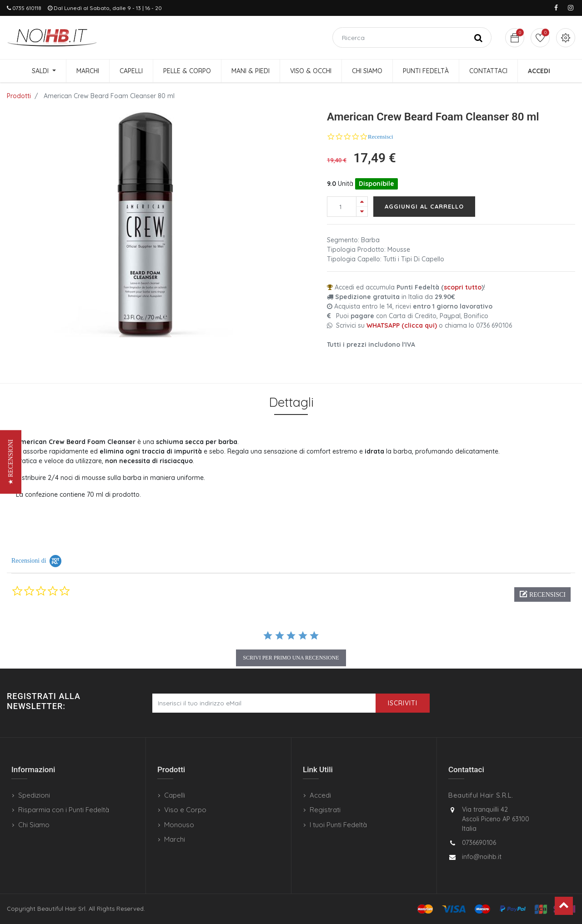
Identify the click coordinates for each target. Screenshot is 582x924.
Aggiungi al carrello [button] (424, 206)
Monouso (179, 825)
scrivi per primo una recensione (291, 658)
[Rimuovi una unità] (362, 212)
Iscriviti (403, 703)
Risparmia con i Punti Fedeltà (64, 810)
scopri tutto (463, 287)
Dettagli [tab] (291, 402)
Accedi (320, 795)
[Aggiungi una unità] (362, 202)
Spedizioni (34, 795)
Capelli (175, 795)
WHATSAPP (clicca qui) (402, 325)
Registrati (325, 810)
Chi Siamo (34, 825)
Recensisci (381, 137)
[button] (542, 594)
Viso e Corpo (185, 810)
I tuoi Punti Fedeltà (338, 825)
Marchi (175, 839)
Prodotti (19, 96)
